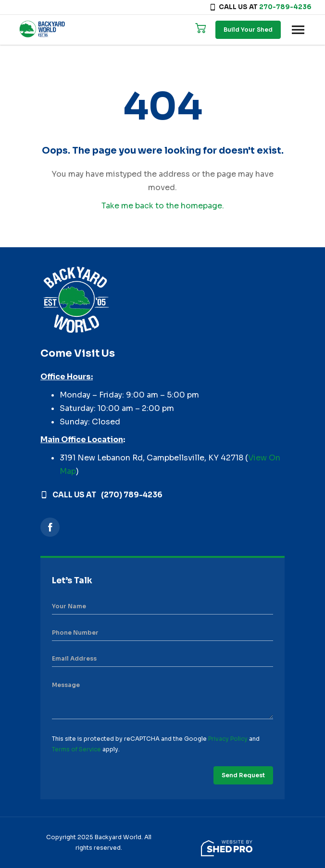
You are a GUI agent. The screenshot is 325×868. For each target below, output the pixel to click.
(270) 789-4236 (132, 495)
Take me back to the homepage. (163, 206)
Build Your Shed (248, 30)
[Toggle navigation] (298, 30)
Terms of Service (76, 749)
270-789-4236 (285, 7)
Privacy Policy (228, 739)
